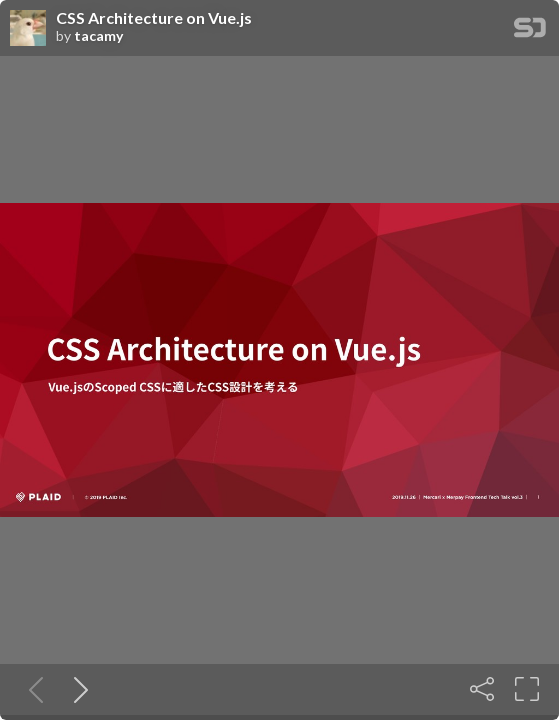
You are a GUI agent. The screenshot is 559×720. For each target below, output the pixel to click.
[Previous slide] (32, 689)
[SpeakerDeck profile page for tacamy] (28, 29)
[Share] (482, 689)
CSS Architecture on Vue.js (154, 18)
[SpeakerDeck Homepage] (530, 31)
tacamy (98, 36)
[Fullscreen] (527, 689)
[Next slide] (77, 689)
